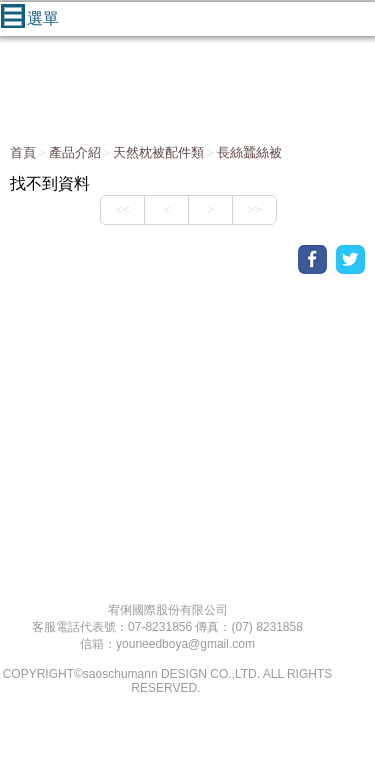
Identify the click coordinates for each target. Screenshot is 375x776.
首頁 (23, 152)
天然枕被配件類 (158, 152)
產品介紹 (75, 152)
